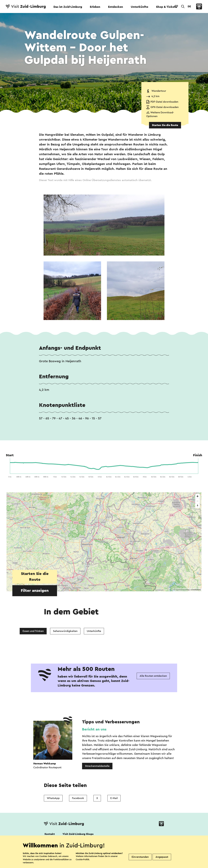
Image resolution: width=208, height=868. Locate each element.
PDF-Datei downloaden (164, 102)
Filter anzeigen (35, 591)
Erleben (95, 7)
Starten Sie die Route (165, 125)
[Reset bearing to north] (198, 506)
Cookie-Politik (82, 859)
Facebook (78, 798)
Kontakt (50, 834)
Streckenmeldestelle (97, 766)
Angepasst (162, 857)
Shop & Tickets (166, 7)
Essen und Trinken (33, 631)
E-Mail (114, 798)
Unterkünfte (140, 7)
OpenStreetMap (183, 590)
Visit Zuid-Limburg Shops (78, 834)
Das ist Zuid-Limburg (68, 7)
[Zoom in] (198, 496)
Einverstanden (140, 857)
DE (189, 6)
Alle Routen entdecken (153, 676)
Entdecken (116, 7)
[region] (104, 542)
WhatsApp (53, 798)
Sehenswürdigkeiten (65, 631)
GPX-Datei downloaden (165, 107)
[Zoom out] (198, 501)
